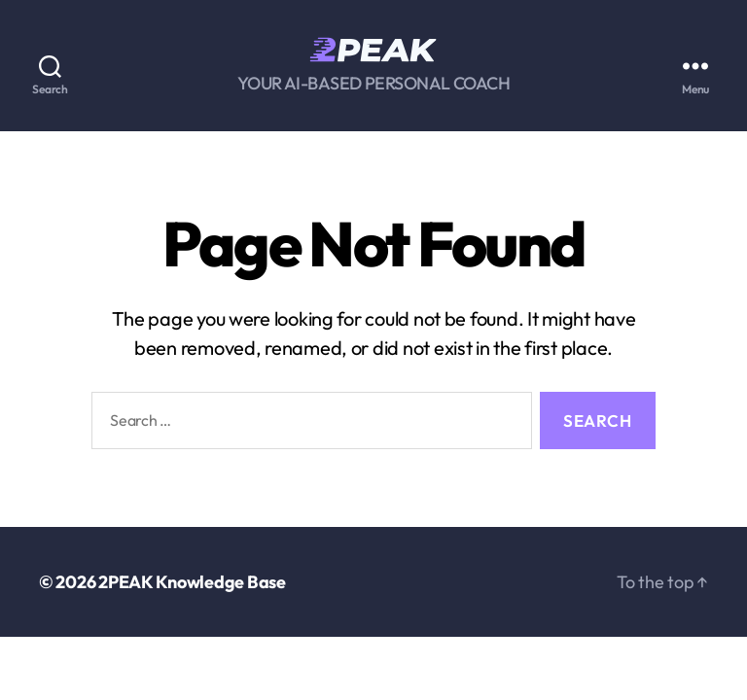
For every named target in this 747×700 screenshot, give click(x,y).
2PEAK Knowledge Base (192, 582)
